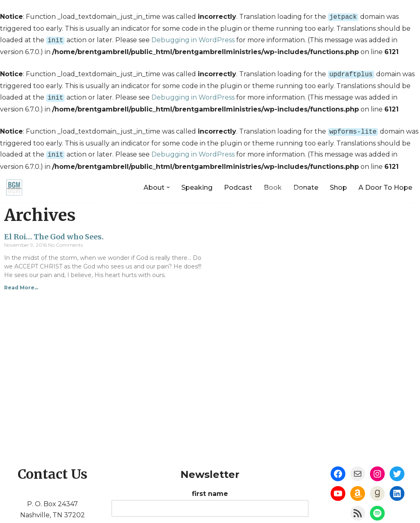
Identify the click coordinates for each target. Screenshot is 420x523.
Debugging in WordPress (193, 39)
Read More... (21, 283)
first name (210, 489)
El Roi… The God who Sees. (54, 232)
